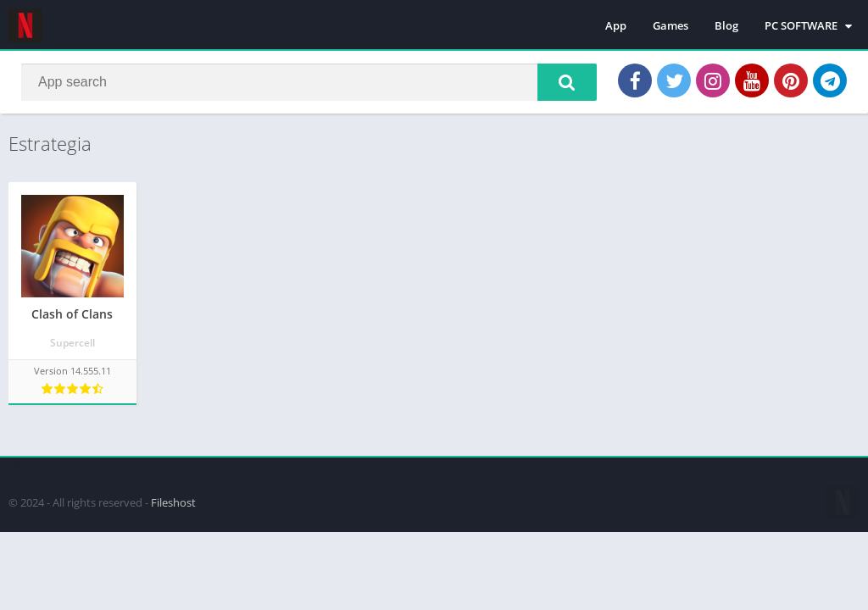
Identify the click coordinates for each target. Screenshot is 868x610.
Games (670, 25)
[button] (567, 82)
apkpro (18, 465)
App (616, 25)
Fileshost (173, 502)
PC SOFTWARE (801, 25)
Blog (726, 25)
